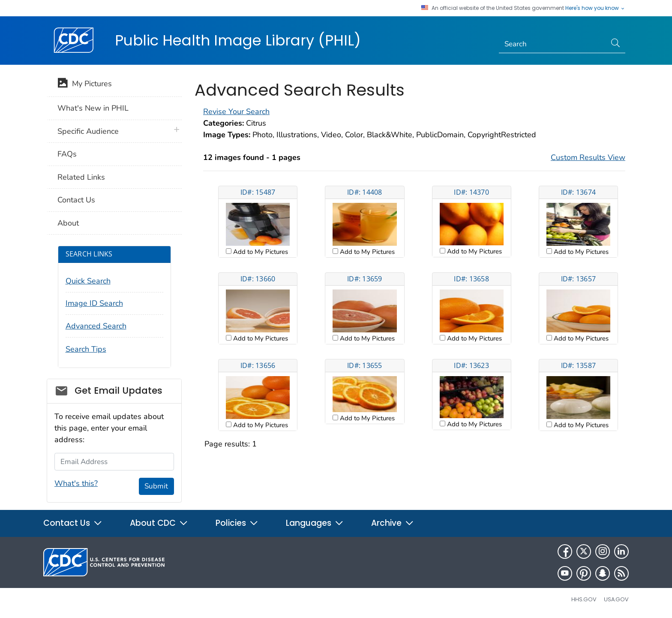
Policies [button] (237, 523)
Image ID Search (94, 303)
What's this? (76, 483)
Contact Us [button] (73, 523)
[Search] (553, 44)
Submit (156, 486)
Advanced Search (96, 326)
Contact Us (76, 200)
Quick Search (88, 281)
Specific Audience (88, 131)
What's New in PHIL (93, 108)
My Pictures (85, 84)
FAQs (67, 154)
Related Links (81, 177)
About (68, 223)
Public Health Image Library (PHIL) (238, 40)
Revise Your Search (236, 112)
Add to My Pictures (260, 252)
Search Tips (86, 349)
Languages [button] (315, 523)
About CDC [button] (159, 523)
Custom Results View (588, 157)
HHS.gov (584, 599)
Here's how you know (595, 8)
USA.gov (616, 599)
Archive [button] (393, 523)
